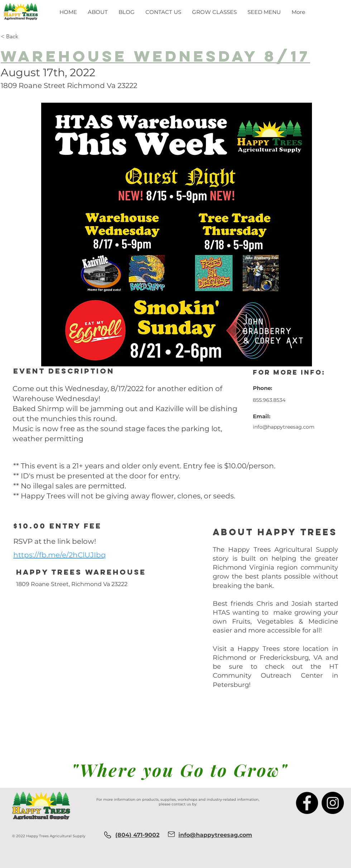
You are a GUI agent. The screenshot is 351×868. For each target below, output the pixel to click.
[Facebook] (307, 803)
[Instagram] (333, 803)
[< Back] (37, 36)
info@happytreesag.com (284, 427)
